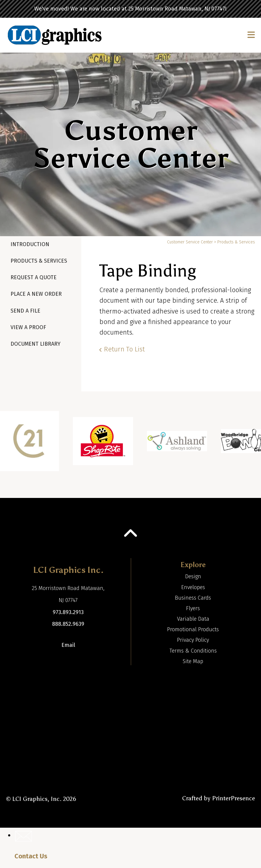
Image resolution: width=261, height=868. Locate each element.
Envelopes (193, 587)
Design (193, 576)
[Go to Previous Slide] (10, 445)
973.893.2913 (68, 612)
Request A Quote (34, 277)
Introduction (30, 244)
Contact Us (31, 856)
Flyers (193, 608)
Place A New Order (36, 294)
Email (68, 645)
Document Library (36, 344)
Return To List (124, 349)
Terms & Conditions (193, 651)
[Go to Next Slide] (251, 445)
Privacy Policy (193, 640)
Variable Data (193, 619)
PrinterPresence (233, 798)
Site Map (193, 661)
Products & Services (39, 261)
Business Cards (193, 598)
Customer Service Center (190, 242)
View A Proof (28, 327)
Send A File (25, 311)
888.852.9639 (68, 624)
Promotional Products (193, 629)
